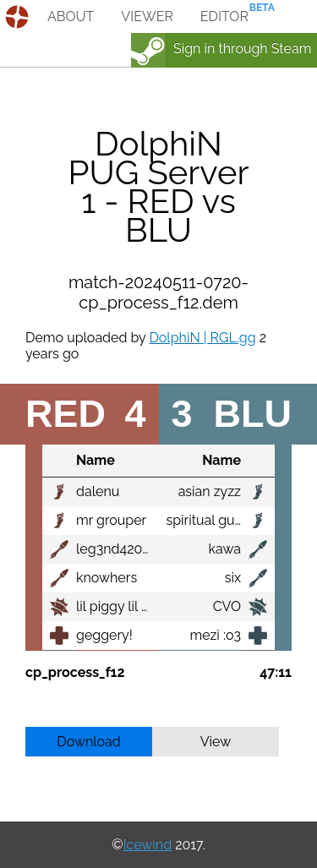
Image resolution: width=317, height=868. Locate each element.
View (216, 742)
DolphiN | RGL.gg (202, 338)
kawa (225, 549)
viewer (147, 16)
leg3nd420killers (128, 549)
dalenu (98, 491)
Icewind (148, 845)
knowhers (107, 578)
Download (89, 742)
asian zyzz (210, 491)
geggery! (104, 635)
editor (224, 16)
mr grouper (111, 520)
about (71, 16)
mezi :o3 (216, 635)
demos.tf (19, 17)
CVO (227, 606)
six (233, 578)
